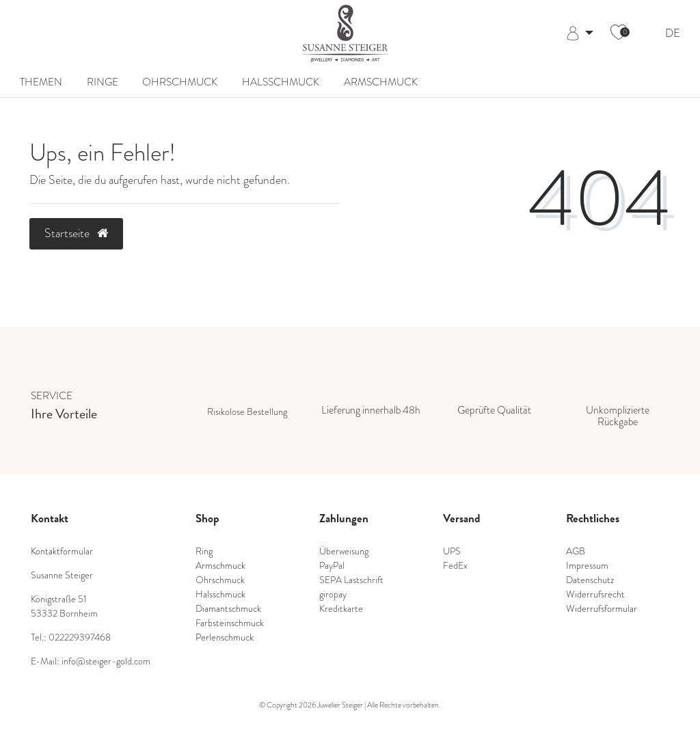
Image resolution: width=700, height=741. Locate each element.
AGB (576, 551)
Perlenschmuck (225, 637)
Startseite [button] (76, 233)
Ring (204, 551)
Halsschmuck (281, 82)
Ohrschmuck (180, 82)
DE (673, 34)
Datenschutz (590, 580)
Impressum (587, 566)
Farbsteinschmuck (230, 623)
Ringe (103, 82)
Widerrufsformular (602, 609)
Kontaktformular (62, 551)
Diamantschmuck (228, 609)
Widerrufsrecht (595, 594)
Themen (41, 82)
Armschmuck (381, 82)
